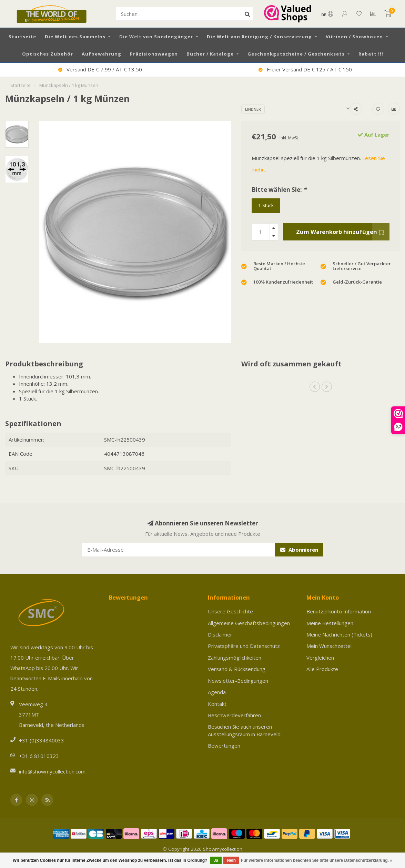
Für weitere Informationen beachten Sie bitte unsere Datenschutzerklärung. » (317, 860)
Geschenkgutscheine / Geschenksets (296, 54)
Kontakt (217, 704)
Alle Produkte (322, 669)
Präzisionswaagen (154, 54)
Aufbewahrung (102, 54)
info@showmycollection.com (52, 771)
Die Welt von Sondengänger (156, 37)
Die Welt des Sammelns (75, 37)
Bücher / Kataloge (210, 54)
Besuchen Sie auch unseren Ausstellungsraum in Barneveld (244, 730)
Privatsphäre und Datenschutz (244, 646)
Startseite (22, 37)
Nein (231, 860)
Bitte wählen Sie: (279, 190)
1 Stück (266, 205)
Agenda (217, 692)
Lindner (253, 109)
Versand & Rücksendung (237, 669)
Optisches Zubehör (48, 54)
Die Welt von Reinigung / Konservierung (259, 37)
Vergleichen (320, 658)
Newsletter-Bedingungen (238, 681)
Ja (216, 860)
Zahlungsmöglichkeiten (235, 658)
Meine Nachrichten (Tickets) (339, 634)
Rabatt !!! (371, 54)
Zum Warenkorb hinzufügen (343, 232)
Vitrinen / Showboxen (354, 37)
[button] (315, 387)
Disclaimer (220, 634)
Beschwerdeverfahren (234, 715)
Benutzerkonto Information (339, 611)
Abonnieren (299, 550)
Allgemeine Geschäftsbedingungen (249, 623)
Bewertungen (224, 746)
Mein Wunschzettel (329, 646)
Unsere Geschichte (230, 611)
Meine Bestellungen (330, 623)
